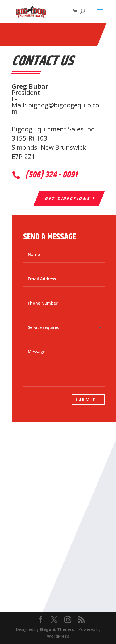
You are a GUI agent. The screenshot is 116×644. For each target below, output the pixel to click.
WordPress (58, 636)
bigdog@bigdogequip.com (55, 108)
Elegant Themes (57, 629)
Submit (86, 399)
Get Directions (68, 198)
